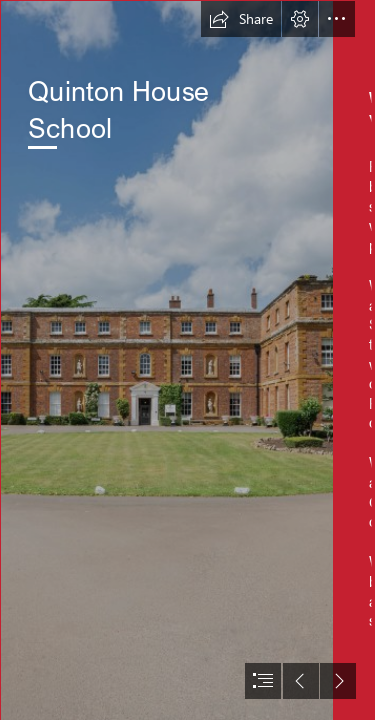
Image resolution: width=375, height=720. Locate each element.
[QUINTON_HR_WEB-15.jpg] (166, 360)
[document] (187, 360)
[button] (241, 19)
